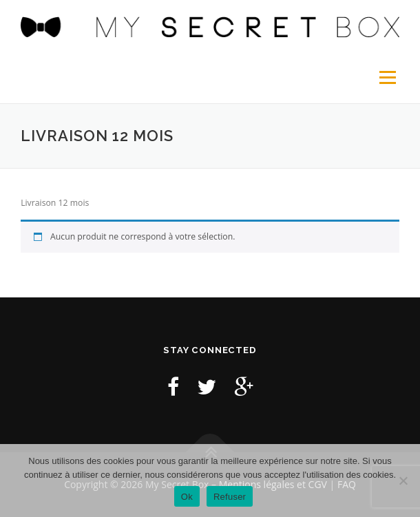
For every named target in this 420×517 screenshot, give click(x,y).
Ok (187, 497)
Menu (387, 77)
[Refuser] (403, 481)
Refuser (230, 497)
